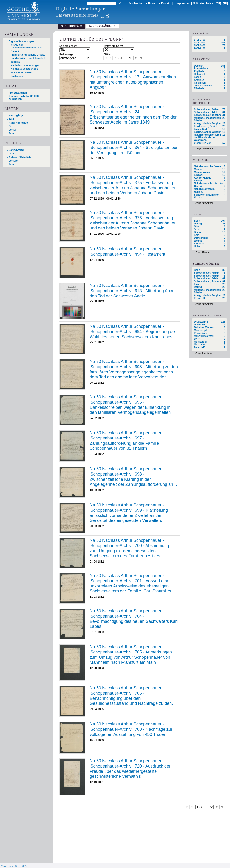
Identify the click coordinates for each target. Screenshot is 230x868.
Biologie (16, 51)
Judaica (15, 62)
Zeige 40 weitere (204, 149)
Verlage (13, 161)
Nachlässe (17, 76)
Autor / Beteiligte (19, 123)
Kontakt (166, 3)
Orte (11, 154)
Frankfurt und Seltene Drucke (28, 55)
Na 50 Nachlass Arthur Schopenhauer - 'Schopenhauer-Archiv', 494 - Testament (127, 252)
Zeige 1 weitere (203, 353)
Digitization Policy (203, 3)
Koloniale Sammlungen (24, 69)
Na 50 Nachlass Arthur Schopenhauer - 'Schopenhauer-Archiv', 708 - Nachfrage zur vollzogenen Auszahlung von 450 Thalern (131, 729)
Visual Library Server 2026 (14, 866)
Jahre (12, 164)
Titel (11, 119)
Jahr (11, 133)
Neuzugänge (16, 116)
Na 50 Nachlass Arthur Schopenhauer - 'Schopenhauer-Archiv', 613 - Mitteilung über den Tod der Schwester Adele (132, 291)
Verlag (12, 130)
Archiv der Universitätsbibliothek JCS (26, 46)
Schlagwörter (17, 150)
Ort (11, 126)
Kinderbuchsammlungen (25, 65)
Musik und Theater (22, 73)
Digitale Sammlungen (21, 41)
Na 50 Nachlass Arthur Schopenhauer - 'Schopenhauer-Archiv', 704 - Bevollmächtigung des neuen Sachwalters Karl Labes (134, 619)
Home (152, 3)
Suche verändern (102, 26)
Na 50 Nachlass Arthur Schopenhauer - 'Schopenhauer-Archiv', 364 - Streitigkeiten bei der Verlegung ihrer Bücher (133, 147)
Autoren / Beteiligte (20, 157)
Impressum (183, 3)
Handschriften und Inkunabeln (28, 58)
